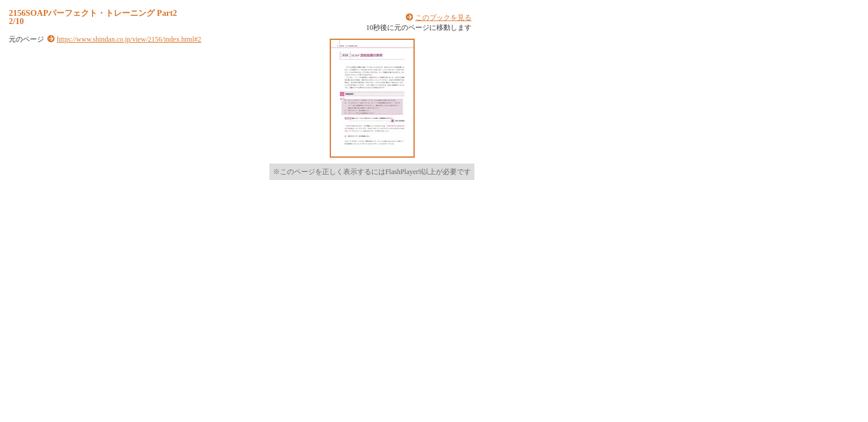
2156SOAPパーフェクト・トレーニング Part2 (93, 13)
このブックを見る (443, 18)
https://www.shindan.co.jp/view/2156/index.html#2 (129, 39)
